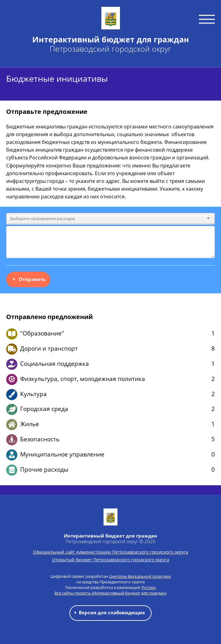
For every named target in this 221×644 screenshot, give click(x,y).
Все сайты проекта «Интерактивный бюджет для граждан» (111, 593)
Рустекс (149, 587)
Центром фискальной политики (140, 576)
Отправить (28, 279)
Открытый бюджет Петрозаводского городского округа (111, 560)
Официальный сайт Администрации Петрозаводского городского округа (110, 552)
